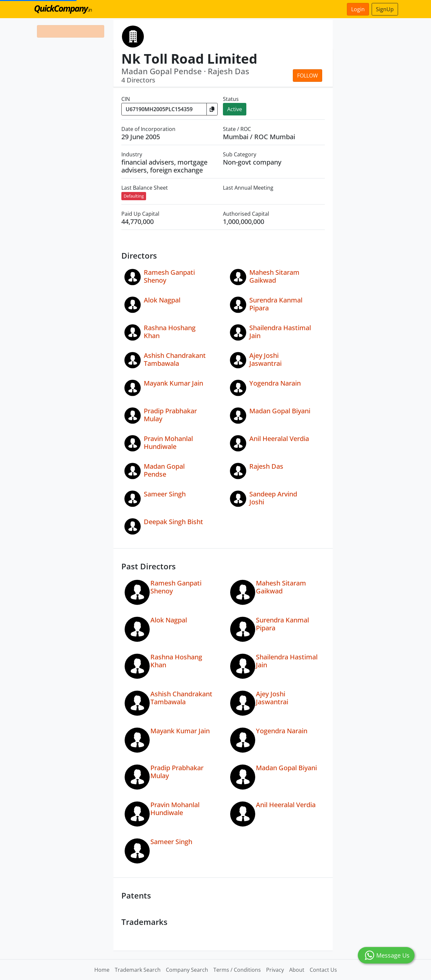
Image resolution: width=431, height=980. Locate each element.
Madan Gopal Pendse (164, 470)
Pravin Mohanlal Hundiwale (168, 443)
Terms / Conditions (237, 970)
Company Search (187, 970)
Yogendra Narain (275, 383)
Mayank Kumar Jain (173, 383)
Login (358, 9)
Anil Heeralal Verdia (279, 439)
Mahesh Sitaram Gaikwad (274, 276)
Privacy (275, 970)
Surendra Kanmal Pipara (276, 304)
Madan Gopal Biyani (280, 411)
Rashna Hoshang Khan (170, 332)
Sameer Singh (165, 494)
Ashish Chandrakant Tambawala (175, 359)
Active (235, 109)
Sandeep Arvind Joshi (273, 498)
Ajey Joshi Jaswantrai (265, 359)
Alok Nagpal (162, 300)
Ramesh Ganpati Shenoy (169, 276)
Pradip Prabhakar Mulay (170, 415)
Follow (308, 76)
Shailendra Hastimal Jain (280, 332)
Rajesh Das (266, 466)
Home (102, 970)
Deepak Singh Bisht (173, 522)
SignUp (385, 9)
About (297, 970)
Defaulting (134, 196)
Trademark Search (138, 970)
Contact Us (323, 970)
